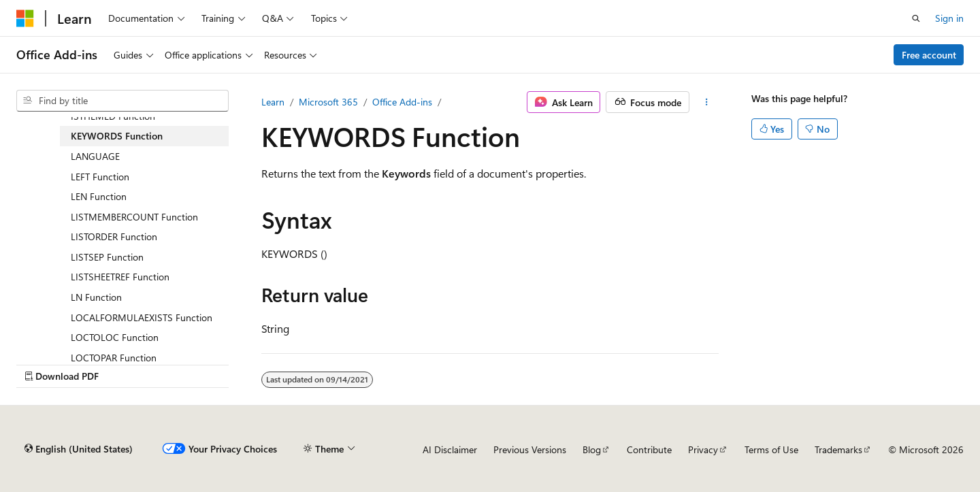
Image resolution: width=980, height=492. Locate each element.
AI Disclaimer (450, 449)
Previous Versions (530, 449)
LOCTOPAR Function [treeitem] (114, 358)
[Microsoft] (25, 18)
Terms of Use (771, 449)
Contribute (649, 449)
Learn (273, 102)
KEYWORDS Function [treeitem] (117, 136)
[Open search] (916, 18)
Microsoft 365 (328, 102)
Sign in (949, 18)
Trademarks (838, 449)
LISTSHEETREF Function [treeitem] (120, 277)
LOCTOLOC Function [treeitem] (115, 337)
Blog (592, 449)
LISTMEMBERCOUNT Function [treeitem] (134, 217)
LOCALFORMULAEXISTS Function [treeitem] (142, 317)
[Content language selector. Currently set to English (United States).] (79, 449)
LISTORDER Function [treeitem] (114, 236)
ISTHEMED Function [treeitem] (113, 116)
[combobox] (122, 101)
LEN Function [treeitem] (99, 196)
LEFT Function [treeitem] (100, 177)
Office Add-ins (402, 102)
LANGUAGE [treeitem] (95, 156)
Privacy (703, 449)
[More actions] (707, 102)
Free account (929, 55)
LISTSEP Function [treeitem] (107, 257)
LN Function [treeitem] (96, 297)
